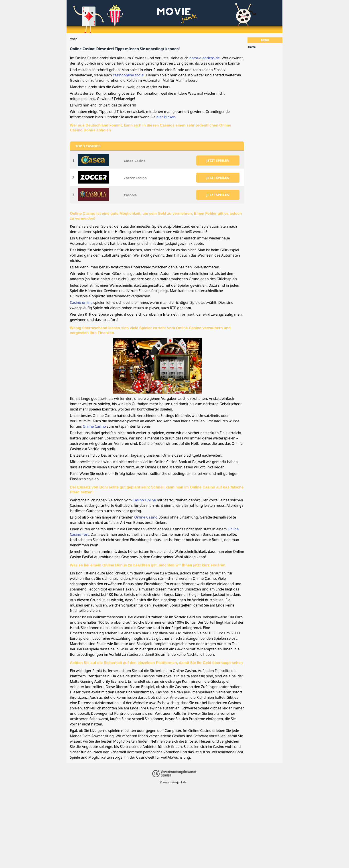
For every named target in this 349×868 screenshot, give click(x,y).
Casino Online (144, 500)
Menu (265, 40)
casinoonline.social (129, 75)
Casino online (81, 302)
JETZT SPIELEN (218, 160)
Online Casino (94, 426)
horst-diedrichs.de (205, 58)
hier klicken (166, 117)
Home (252, 47)
